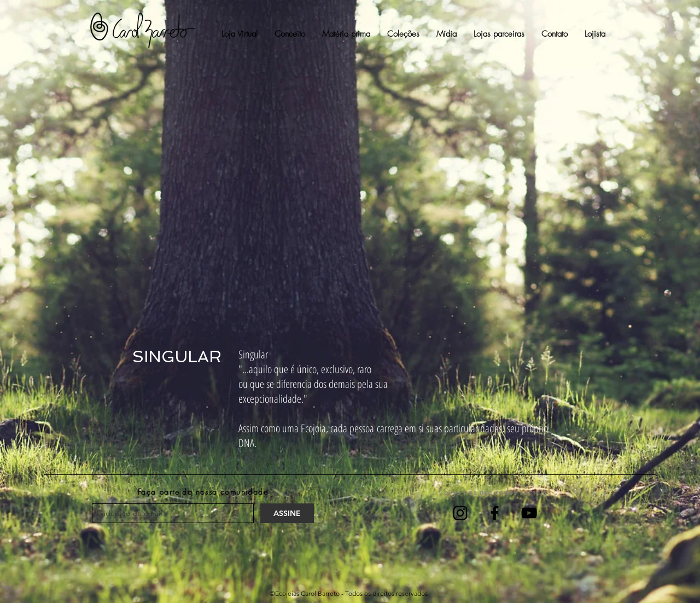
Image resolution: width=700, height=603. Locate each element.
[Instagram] (460, 513)
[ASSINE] (287, 513)
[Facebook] (495, 513)
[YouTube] (529, 513)
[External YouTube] (349, 209)
